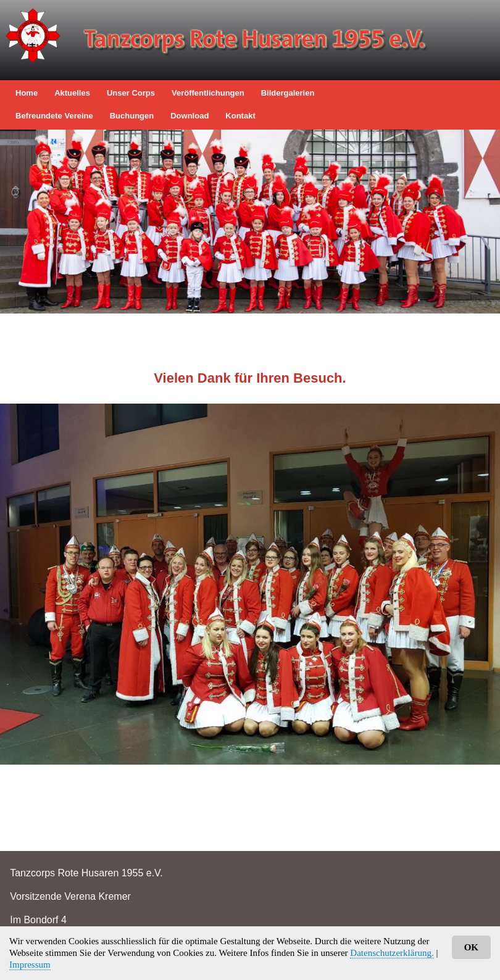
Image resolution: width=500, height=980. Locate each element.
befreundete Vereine (54, 116)
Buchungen (132, 116)
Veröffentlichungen (208, 93)
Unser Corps (131, 93)
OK (471, 947)
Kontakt (240, 116)
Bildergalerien (288, 93)
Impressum (30, 965)
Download (190, 116)
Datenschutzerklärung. (392, 953)
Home (27, 93)
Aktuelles (72, 93)
